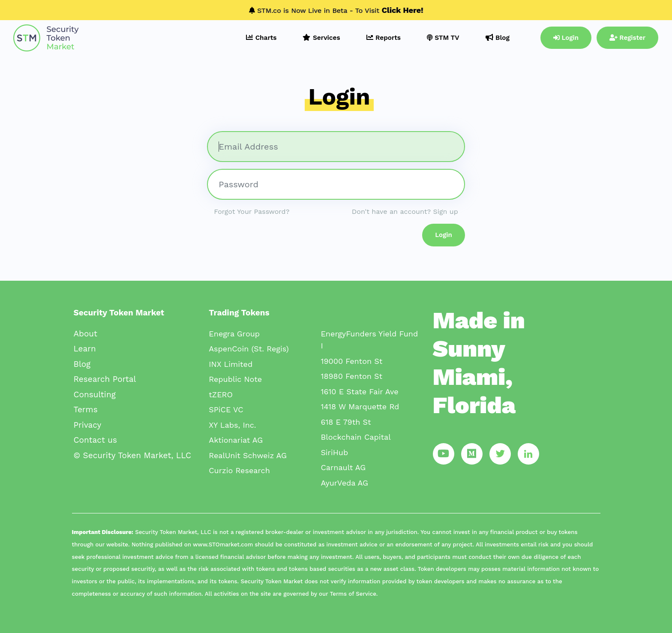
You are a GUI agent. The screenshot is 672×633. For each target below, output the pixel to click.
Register (627, 38)
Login (566, 38)
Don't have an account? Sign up (405, 211)
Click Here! (403, 10)
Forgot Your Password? (252, 211)
